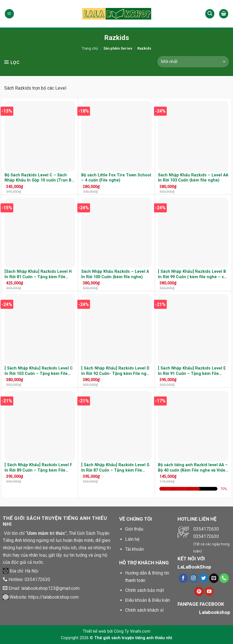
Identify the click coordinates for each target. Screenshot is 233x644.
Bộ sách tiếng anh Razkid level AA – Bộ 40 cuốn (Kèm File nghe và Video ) (193, 468)
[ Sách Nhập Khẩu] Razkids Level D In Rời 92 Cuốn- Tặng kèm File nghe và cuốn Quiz (116, 371)
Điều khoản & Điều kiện (148, 600)
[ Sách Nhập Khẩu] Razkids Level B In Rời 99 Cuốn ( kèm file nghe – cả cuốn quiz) (192, 274)
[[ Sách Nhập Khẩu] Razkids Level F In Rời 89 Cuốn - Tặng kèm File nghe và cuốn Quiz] (40, 426)
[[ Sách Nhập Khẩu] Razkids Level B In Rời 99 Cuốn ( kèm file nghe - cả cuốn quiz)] (193, 233)
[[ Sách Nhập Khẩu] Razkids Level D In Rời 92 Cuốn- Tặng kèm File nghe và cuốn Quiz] (116, 329)
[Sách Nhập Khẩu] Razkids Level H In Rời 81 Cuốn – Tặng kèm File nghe (38, 274)
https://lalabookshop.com (54, 597)
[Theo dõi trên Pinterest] (199, 592)
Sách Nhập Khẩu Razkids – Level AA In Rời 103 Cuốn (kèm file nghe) (193, 178)
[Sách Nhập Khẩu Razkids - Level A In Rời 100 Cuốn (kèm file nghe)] (116, 233)
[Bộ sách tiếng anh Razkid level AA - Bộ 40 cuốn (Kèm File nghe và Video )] (193, 426)
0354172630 (37, 579)
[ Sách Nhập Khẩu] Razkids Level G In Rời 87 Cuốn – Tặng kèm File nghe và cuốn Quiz (115, 468)
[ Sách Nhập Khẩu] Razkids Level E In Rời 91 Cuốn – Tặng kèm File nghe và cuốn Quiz (192, 371)
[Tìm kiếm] (210, 14)
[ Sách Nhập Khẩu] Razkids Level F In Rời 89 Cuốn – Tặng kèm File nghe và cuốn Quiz (38, 468)
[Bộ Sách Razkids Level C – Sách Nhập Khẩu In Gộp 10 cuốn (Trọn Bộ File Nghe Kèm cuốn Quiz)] (40, 136)
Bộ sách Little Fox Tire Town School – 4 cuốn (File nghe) (116, 178)
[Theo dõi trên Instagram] (194, 578)
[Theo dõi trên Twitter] (204, 578)
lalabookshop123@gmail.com (50, 588)
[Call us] (224, 578)
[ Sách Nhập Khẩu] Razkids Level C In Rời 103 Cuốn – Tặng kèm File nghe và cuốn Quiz (39, 371)
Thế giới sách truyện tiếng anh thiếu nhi (133, 638)
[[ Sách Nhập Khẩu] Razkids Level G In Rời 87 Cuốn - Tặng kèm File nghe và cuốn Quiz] (116, 426)
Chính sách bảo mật (145, 590)
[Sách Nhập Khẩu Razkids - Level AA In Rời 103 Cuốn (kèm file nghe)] (193, 136)
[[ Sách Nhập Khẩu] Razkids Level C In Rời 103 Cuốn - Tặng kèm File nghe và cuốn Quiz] (40, 329)
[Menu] (9, 14)
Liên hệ (132, 539)
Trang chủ (90, 48)
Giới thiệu (134, 529)
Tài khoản (134, 549)
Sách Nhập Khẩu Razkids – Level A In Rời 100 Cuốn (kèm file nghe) (115, 274)
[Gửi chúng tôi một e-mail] (214, 578)
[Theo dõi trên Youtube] (209, 592)
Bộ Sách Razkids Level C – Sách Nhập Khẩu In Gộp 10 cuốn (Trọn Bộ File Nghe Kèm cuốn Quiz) (39, 178)
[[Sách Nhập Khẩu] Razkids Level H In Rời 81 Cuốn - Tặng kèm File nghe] (40, 233)
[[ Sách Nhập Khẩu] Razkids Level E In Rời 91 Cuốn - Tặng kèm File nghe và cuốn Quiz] (193, 329)
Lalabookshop (215, 612)
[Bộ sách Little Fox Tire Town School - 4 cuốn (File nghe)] (116, 136)
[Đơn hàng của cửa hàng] (193, 62)
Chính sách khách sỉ (144, 610)
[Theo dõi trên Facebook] (183, 578)
